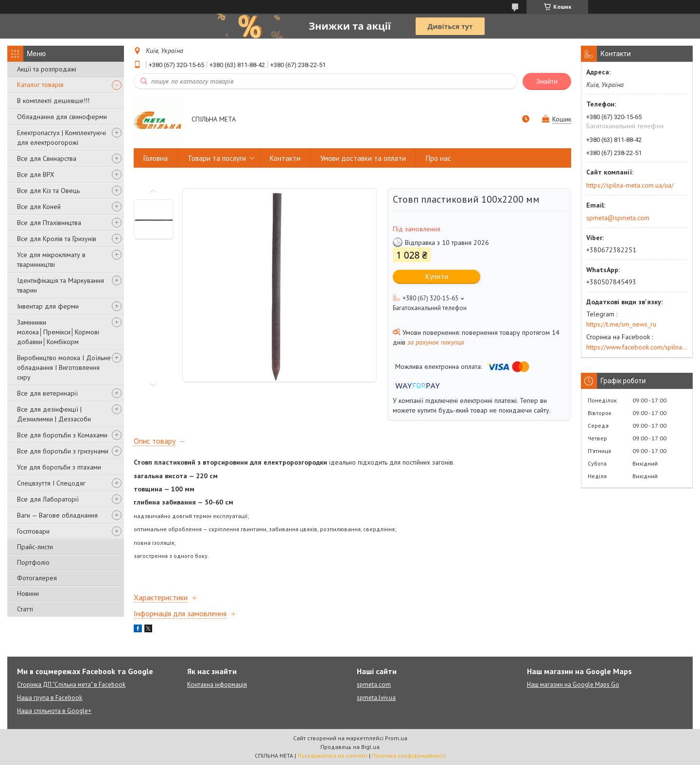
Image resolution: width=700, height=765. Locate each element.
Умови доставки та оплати (363, 158)
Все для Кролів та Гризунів (57, 239)
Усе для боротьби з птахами (59, 467)
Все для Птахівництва (49, 223)
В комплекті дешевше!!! (53, 101)
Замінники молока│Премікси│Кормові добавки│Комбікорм (58, 332)
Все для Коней (39, 207)
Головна (156, 158)
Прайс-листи (35, 547)
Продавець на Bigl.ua (350, 747)
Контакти (285, 158)
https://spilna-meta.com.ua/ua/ (630, 185)
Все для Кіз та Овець (48, 191)
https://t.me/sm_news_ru (621, 324)
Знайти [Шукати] (547, 81)
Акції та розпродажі (47, 69)
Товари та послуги (217, 158)
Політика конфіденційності (409, 756)
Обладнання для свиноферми (62, 117)
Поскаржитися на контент (332, 756)
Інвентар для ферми (48, 306)
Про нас (438, 158)
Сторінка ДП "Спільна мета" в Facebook (71, 685)
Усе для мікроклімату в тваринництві (51, 260)
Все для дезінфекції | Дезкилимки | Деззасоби (54, 414)
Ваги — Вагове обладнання (57, 515)
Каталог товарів (40, 85)
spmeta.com (374, 685)
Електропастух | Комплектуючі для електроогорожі (61, 138)
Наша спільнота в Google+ (54, 711)
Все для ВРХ (36, 174)
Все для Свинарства (47, 158)
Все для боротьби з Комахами (62, 435)
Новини (28, 593)
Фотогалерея (37, 578)
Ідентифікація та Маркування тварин (61, 285)
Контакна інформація (217, 685)
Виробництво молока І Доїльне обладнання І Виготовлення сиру (64, 367)
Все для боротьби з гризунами (63, 451)
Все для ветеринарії (47, 393)
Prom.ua (396, 738)
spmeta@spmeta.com (618, 218)
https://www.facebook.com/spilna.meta (637, 347)
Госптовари (33, 531)
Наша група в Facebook (50, 698)
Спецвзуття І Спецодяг (51, 483)
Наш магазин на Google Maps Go (573, 685)
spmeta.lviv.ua (376, 698)
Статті (25, 609)
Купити (437, 276)
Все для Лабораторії (48, 499)
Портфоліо (33, 562)
